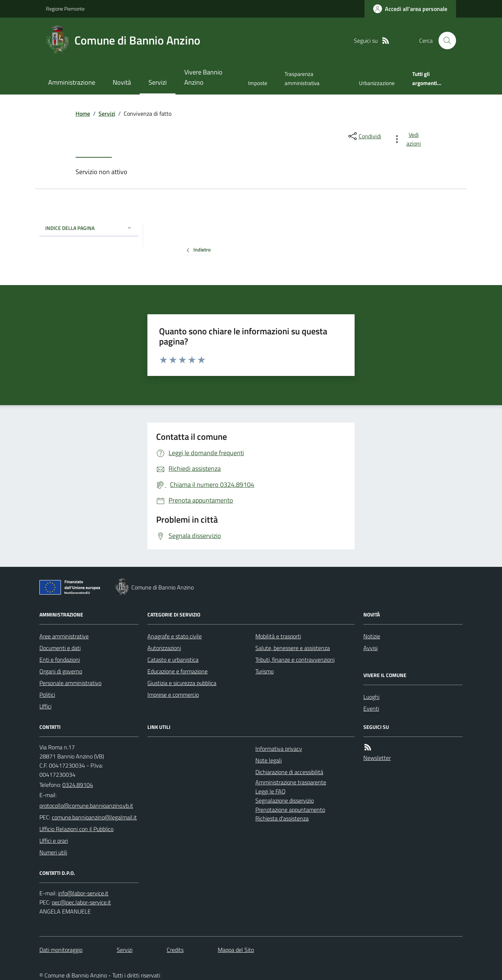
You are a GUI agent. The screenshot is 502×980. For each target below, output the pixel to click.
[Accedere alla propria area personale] (410, 9)
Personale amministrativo (70, 683)
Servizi (158, 82)
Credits (175, 950)
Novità (122, 82)
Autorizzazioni (164, 648)
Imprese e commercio (173, 695)
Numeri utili (53, 852)
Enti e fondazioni (60, 660)
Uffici (45, 706)
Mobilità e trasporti (278, 636)
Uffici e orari (54, 841)
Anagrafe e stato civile (175, 636)
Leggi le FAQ (271, 791)
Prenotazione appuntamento (290, 810)
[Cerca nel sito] (444, 41)
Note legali (269, 760)
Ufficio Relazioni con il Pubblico (76, 829)
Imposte (258, 83)
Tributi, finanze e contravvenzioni (295, 660)
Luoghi (371, 697)
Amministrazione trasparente (291, 782)
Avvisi (370, 648)
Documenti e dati (60, 648)
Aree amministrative (64, 636)
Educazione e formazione (177, 671)
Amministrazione (72, 82)
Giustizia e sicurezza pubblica (182, 683)
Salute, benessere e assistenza (293, 648)
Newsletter (377, 758)
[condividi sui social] (364, 136)
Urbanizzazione (377, 83)
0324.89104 (78, 785)
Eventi (371, 708)
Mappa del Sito (236, 950)
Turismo (264, 671)
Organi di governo (61, 671)
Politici (47, 695)
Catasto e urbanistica (173, 660)
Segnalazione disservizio (285, 800)
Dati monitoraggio (61, 950)
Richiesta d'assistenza (282, 818)
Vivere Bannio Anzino (203, 77)
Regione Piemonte (65, 9)
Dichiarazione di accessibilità (289, 772)
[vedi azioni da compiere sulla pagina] (408, 139)
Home (83, 114)
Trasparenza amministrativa (302, 78)
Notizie (372, 636)
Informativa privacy (279, 749)
